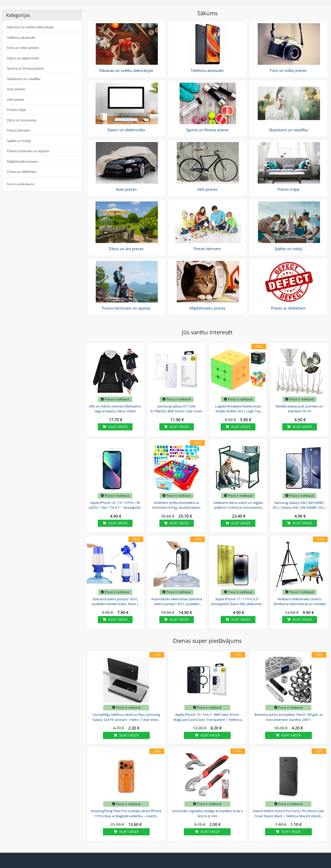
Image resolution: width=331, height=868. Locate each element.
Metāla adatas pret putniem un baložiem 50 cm (299, 409)
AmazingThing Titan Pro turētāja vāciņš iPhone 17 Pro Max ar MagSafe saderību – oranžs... (126, 813)
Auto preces (16, 89)
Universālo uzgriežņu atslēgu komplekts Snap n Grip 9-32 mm (207, 813)
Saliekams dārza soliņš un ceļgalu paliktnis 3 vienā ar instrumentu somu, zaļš (238, 505)
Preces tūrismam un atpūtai (28, 151)
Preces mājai (16, 110)
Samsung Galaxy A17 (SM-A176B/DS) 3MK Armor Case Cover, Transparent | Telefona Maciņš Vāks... (177, 409)
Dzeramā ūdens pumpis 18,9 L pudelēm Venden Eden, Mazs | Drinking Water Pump (115, 602)
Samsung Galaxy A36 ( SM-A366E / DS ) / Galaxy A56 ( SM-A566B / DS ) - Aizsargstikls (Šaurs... (300, 505)
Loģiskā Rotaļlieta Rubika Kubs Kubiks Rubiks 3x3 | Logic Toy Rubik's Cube (238, 409)
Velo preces (16, 99)
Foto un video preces (23, 48)
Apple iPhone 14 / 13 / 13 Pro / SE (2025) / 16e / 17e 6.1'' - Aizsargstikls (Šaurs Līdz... (115, 505)
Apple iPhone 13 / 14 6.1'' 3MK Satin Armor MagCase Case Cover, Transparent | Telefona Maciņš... (207, 717)
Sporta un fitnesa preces (25, 68)
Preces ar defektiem (22, 172)
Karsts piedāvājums (21, 184)
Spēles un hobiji (19, 141)
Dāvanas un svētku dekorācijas (30, 27)
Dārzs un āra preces (22, 120)
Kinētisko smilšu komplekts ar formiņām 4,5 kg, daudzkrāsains (176, 505)
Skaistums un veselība (24, 79)
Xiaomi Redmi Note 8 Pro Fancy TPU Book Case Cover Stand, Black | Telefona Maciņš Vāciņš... (288, 813)
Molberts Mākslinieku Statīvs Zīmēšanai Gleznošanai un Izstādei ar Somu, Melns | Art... (299, 602)
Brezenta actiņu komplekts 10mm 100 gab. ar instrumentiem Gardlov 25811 (288, 717)
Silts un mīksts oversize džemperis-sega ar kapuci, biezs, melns (115, 409)
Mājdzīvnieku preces (22, 161)
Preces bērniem (19, 130)
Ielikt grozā (115, 427)
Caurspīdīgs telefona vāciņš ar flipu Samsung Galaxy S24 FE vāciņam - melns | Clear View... (126, 717)
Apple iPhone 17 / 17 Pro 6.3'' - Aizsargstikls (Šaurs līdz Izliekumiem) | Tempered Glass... (238, 602)
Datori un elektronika (23, 58)
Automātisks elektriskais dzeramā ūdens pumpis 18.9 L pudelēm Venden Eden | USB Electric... (177, 602)
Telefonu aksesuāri (21, 37)
